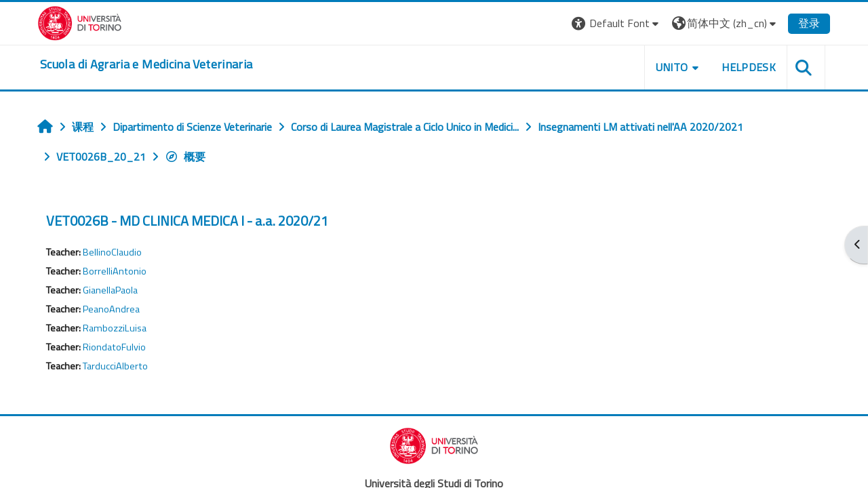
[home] (146, 64)
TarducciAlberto (115, 366)
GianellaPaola (110, 290)
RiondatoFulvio (114, 347)
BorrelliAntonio (115, 271)
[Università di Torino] (80, 22)
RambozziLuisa (115, 328)
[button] (617, 23)
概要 (185, 157)
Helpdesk (749, 67)
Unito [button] (672, 67)
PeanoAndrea (111, 309)
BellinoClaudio (112, 252)
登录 (809, 23)
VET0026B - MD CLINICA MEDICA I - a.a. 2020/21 (187, 221)
